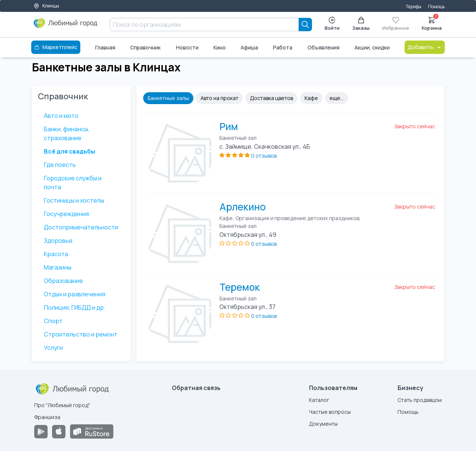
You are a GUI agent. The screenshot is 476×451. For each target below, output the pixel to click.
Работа (283, 47)
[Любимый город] (66, 26)
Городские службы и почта (73, 183)
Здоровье (58, 241)
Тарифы (414, 7)
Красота (56, 254)
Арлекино (242, 207)
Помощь (436, 7)
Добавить (425, 47)
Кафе (311, 98)
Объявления (324, 47)
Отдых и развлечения (75, 294)
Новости (187, 47)
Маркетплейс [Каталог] (56, 47)
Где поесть (60, 165)
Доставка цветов (271, 98)
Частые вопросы (330, 412)
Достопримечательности (81, 227)
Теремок (240, 287)
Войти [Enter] (332, 24)
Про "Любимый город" (62, 405)
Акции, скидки (372, 47)
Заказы (361, 24)
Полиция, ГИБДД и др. (75, 307)
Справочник (145, 47)
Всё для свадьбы (70, 151)
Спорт (53, 321)
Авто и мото (61, 116)
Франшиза (47, 417)
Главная (105, 47)
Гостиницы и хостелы (74, 200)
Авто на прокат (219, 98)
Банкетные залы (168, 98)
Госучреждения (66, 214)
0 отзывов (264, 156)
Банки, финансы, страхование (67, 133)
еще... (337, 98)
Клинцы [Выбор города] (46, 6)
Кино (220, 47)
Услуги (53, 348)
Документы (323, 424)
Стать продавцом (420, 400)
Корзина (432, 23)
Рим (229, 126)
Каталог (319, 400)
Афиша (249, 47)
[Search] (305, 25)
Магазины (58, 267)
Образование (63, 281)
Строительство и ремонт (81, 334)
